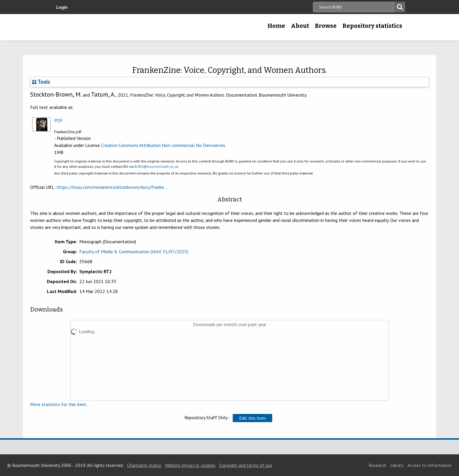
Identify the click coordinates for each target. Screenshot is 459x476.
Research (377, 465)
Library (397, 465)
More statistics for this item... (60, 404)
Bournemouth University (95, 27)
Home (276, 26)
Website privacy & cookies (190, 465)
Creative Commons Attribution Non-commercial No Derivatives (163, 145)
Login (62, 7)
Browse (326, 26)
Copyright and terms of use (246, 465)
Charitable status (144, 465)
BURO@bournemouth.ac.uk (156, 166)
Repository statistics (372, 26)
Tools (41, 82)
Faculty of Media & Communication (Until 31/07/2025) (134, 251)
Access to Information (430, 465)
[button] (252, 418)
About (300, 26)
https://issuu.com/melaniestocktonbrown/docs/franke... (112, 187)
